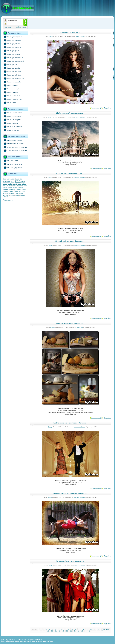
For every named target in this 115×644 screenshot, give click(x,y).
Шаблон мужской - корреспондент (70, 113)
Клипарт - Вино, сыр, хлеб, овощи (70, 323)
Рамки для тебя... (11, 65)
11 (72, 629)
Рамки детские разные (12, 37)
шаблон (17, 195)
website (24, 184)
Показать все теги (9, 200)
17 (95, 629)
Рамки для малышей (12, 47)
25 (71, 631)
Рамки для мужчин (11, 51)
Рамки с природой (11, 89)
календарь (6, 190)
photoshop (6, 182)
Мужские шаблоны (80, 117)
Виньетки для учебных (12, 168)
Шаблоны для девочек (12, 140)
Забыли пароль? (22, 27)
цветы (12, 195)
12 (76, 629)
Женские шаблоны (79, 245)
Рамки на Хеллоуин (11, 130)
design (8, 179)
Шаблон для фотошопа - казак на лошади (70, 493)
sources (5, 184)
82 (89, 631)
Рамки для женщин (11, 54)
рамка (11, 191)
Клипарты (80, 327)
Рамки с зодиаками (11, 96)
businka (53, 327)
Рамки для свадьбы (11, 68)
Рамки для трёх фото (12, 75)
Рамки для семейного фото (14, 78)
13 (80, 629)
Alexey (50, 117)
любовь (24, 190)
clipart (4, 179)
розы (20, 192)
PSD (18, 181)
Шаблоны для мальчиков (13, 144)
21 (56, 631)
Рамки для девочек (11, 44)
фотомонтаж (19, 193)
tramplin (15, 184)
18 (99, 629)
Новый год (6, 186)
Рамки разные (10, 103)
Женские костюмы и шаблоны (15, 151)
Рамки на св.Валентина (13, 127)
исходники (20, 188)
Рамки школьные (11, 85)
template (10, 184)
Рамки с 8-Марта (11, 123)
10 (68, 629)
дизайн (15, 188)
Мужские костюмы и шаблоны (15, 147)
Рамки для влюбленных (13, 58)
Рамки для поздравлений (13, 61)
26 (75, 631)
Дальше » (106, 630)
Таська (51, 37)
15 (87, 629)
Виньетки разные (11, 161)
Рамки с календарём (12, 82)
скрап (24, 192)
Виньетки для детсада (12, 164)
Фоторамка (20, 186)
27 (78, 631)
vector (20, 184)
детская (5, 188)
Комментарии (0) (97, 108)
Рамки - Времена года (12, 99)
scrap (23, 182)
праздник (5, 192)
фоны (10, 193)
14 (83, 629)
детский (10, 188)
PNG (12, 182)
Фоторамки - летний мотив (70, 32)
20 (52, 631)
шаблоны (23, 195)
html (21, 179)
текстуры (5, 193)
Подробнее (107, 108)
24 (67, 631)
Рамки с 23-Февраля (12, 120)
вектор (26, 186)
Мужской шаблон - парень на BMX (70, 173)
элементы (6, 197)
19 (48, 631)
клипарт (13, 189)
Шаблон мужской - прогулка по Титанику (70, 423)
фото (14, 193)
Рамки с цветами (11, 92)
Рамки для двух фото (12, 71)
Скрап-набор (13, 186)
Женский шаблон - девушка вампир (70, 561)
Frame (13, 179)
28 (82, 631)
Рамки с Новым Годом (12, 113)
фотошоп (6, 195)
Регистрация (8, 27)
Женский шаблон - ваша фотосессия (70, 241)
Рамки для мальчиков (12, 40)
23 (63, 631)
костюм (19, 190)
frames (17, 179)
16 (91, 629)
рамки (16, 191)
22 (60, 631)
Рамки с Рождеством (12, 116)
